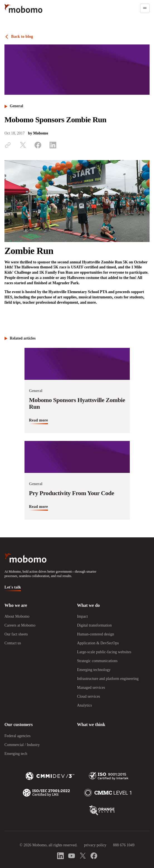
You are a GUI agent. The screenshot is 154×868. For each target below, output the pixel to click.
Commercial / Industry (22, 745)
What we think (91, 724)
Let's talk (13, 587)
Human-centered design (96, 634)
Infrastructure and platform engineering (108, 679)
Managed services (91, 688)
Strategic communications (97, 661)
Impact (83, 616)
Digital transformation (95, 625)
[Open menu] (145, 8)
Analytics (85, 705)
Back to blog (22, 37)
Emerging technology (94, 670)
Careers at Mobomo (20, 625)
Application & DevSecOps (98, 643)
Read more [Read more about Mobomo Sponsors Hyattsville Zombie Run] (38, 420)
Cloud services (89, 696)
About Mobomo (17, 616)
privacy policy (95, 845)
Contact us (13, 643)
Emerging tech (16, 754)
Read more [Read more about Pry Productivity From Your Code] (38, 507)
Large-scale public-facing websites (104, 652)
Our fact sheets (16, 634)
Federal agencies (18, 736)
